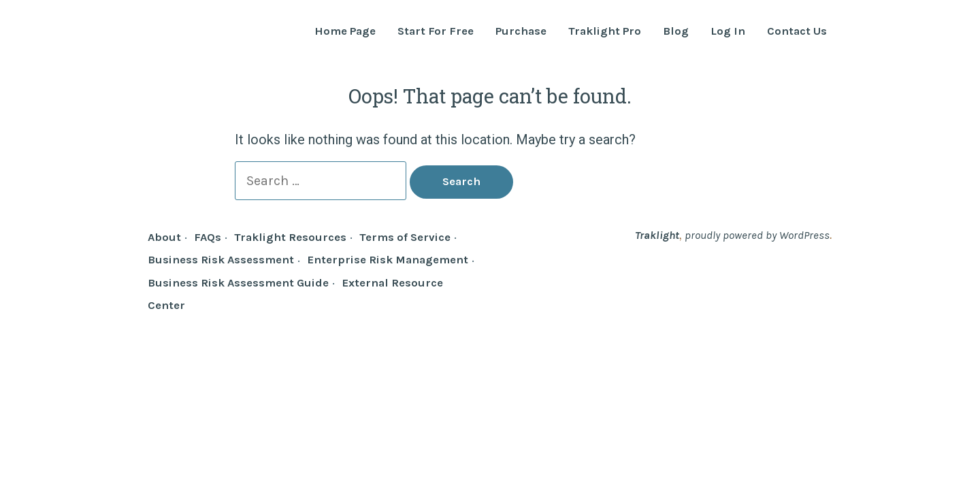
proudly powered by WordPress (757, 235)
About (164, 237)
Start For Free (436, 32)
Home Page (345, 32)
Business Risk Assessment (221, 260)
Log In (728, 32)
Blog (676, 32)
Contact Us (797, 32)
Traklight (657, 235)
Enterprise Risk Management (388, 260)
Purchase (521, 32)
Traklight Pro (605, 32)
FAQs (208, 237)
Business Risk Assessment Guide (238, 283)
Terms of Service (405, 237)
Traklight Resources (290, 237)
